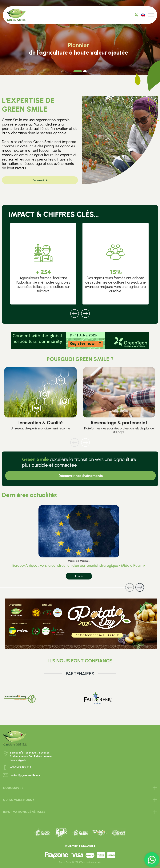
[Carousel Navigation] (80, 311)
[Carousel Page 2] (85, 71)
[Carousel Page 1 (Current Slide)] (78, 71)
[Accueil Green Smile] (16, 15)
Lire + (79, 576)
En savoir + (40, 180)
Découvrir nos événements (81, 476)
